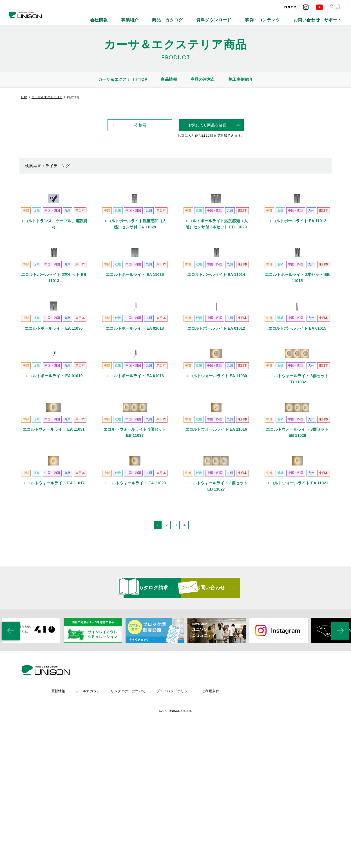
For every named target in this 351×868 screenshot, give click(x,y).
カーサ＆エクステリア (47, 97)
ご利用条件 (260, 828)
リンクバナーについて (176, 828)
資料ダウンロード (245, 17)
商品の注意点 (203, 79)
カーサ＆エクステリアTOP (123, 79)
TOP (24, 97)
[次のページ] (194, 681)
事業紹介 (179, 17)
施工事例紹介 (241, 79)
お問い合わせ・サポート (325, 17)
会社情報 (155, 17)
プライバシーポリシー (223, 828)
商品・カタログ (209, 17)
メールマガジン (135, 828)
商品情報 (169, 79)
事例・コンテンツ (283, 17)
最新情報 (105, 828)
